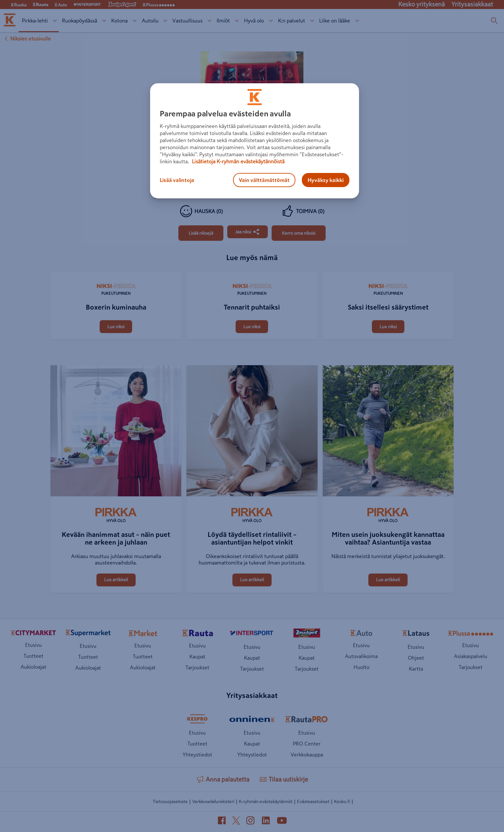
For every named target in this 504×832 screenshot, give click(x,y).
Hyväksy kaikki (326, 180)
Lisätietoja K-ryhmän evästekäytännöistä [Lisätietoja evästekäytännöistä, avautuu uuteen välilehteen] (238, 161)
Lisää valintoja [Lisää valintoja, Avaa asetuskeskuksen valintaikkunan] (177, 180)
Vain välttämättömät (264, 180)
